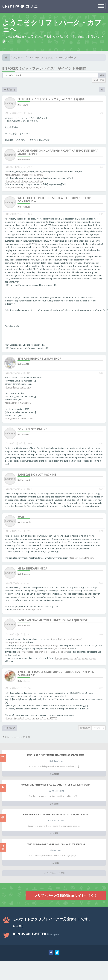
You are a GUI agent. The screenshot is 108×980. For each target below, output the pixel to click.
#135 (101, 443)
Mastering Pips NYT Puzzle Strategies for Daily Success (56, 755)
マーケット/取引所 (67, 58)
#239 (101, 688)
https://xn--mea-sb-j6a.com (28, 610)
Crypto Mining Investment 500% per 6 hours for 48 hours (56, 844)
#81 (101, 113)
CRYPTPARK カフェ (20, 6)
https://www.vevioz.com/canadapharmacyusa (76, 658)
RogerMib (25, 364)
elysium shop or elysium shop (39, 359)
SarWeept (25, 626)
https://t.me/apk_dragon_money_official (24, 175)
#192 (101, 531)
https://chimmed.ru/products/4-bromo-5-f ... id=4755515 (31, 718)
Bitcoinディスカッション (42, 58)
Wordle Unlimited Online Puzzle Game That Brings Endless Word (56, 785)
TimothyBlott (26, 522)
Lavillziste (25, 681)
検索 (102, 75)
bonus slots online (32, 429)
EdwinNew (25, 574)
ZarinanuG (25, 435)
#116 (101, 373)
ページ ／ (99, 728)
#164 (101, 489)
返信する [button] (10, 90)
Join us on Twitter (36, 934)
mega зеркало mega (32, 568)
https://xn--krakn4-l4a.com (81, 558)
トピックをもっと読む (54, 873)
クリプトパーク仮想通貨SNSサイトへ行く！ (66, 895)
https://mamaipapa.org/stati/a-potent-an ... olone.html (42, 652)
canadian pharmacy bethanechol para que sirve (53, 620)
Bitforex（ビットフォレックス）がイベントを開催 (44, 68)
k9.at (21, 517)
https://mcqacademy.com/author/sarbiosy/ (37, 645)
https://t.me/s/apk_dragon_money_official (25, 187)
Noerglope (25, 160)
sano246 (24, 105)
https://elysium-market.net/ (18, 387)
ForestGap (25, 207)
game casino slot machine (37, 475)
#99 (101, 167)
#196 (101, 583)
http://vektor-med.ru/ (59, 649)
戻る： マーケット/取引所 (16, 737)
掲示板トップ (20, 58)
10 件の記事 (99, 80)
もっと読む (54, 774)
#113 (101, 214)
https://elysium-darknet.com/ (19, 419)
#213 (101, 634)
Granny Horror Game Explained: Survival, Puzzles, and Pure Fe (56, 815)
